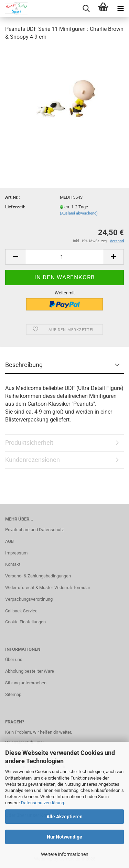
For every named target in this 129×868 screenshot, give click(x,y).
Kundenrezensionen (33, 460)
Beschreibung (24, 365)
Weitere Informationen (65, 854)
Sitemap (13, 694)
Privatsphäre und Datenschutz (34, 530)
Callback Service (21, 611)
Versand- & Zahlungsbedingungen (38, 576)
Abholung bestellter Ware (30, 671)
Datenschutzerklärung (42, 803)
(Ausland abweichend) (79, 213)
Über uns (14, 659)
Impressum (16, 553)
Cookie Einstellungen (25, 622)
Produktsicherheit (29, 443)
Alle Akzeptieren (64, 817)
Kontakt (13, 564)
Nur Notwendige (64, 837)
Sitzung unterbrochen (26, 683)
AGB (9, 541)
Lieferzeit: (15, 207)
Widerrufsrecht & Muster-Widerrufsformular (48, 588)
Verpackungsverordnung (29, 599)
